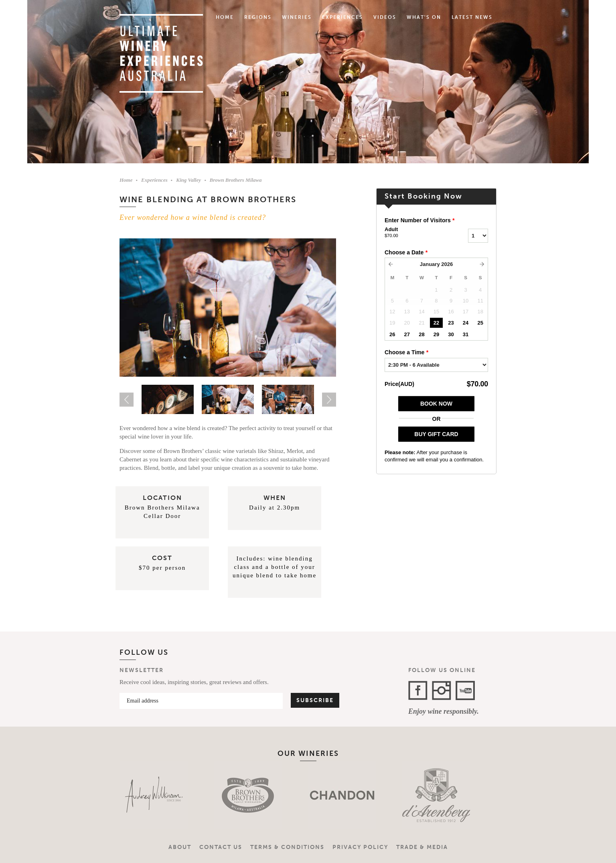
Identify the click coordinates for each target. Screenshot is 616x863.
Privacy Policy (360, 847)
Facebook (418, 690)
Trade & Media (422, 847)
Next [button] (329, 399)
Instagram (442, 690)
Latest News (472, 17)
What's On (424, 17)
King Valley (188, 180)
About (180, 847)
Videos (385, 17)
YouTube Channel (465, 690)
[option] (228, 308)
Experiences (342, 17)
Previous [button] (127, 399)
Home (225, 17)
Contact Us (221, 847)
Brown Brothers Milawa (235, 180)
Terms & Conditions (287, 847)
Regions (258, 17)
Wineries (297, 17)
